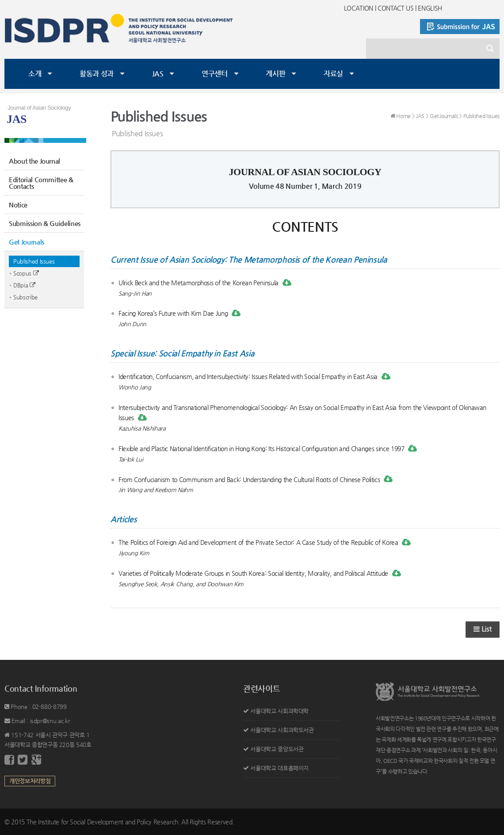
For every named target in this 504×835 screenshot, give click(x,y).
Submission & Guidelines (45, 223)
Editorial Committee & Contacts (41, 183)
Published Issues (34, 261)
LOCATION (359, 8)
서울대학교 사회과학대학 (279, 711)
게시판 (275, 74)
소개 (35, 74)
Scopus (26, 273)
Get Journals (27, 242)
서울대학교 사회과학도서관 (282, 730)
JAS (158, 74)
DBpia (24, 285)
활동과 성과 (97, 74)
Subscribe (25, 297)
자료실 (333, 74)
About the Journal (34, 161)
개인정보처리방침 (30, 781)
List (483, 629)
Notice (18, 205)
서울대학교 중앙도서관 (277, 749)
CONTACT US (396, 8)
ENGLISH (430, 8)
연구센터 (215, 74)
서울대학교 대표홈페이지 (279, 768)
